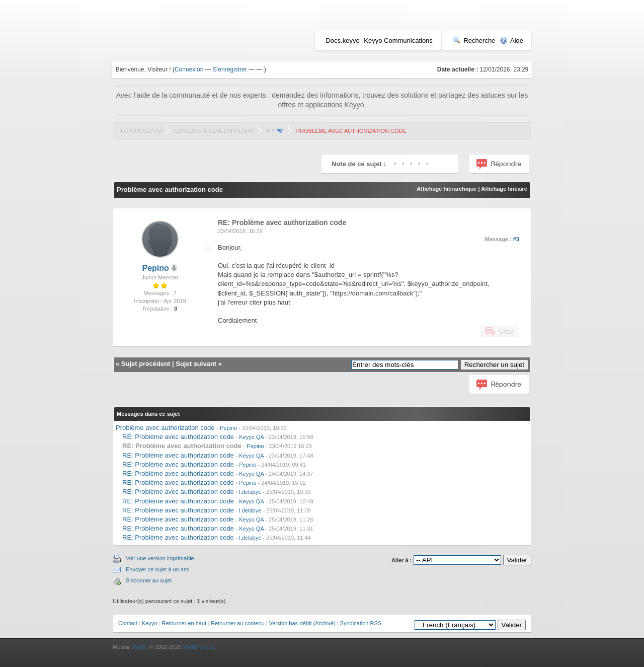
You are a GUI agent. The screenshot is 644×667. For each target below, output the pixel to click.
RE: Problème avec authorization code (178, 437)
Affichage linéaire (504, 189)
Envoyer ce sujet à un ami (158, 569)
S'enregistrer (230, 69)
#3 (516, 239)
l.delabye (250, 492)
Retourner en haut (184, 623)
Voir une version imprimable (160, 558)
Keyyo (150, 623)
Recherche (474, 41)
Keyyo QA (251, 437)
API (270, 131)
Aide (511, 41)
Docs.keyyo (342, 41)
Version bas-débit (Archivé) (302, 623)
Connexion (189, 69)
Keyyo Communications (398, 41)
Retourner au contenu (237, 623)
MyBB (139, 647)
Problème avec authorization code (165, 428)
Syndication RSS (361, 623)
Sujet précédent (146, 364)
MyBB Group (199, 647)
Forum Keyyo (141, 131)
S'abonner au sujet (149, 580)
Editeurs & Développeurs (214, 131)
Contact (128, 623)
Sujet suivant (196, 364)
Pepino (156, 268)
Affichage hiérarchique (447, 189)
